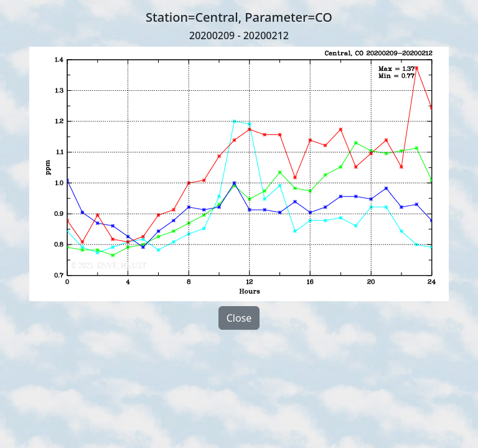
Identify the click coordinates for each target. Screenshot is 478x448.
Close (239, 318)
